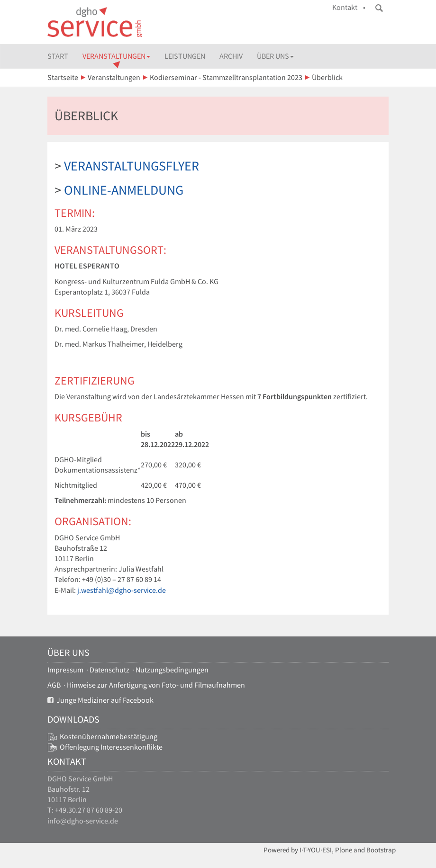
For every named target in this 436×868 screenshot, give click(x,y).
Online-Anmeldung (124, 190)
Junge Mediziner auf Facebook (100, 700)
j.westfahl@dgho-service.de (122, 590)
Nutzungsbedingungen (172, 670)
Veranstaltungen (116, 56)
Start (58, 56)
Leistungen (185, 56)
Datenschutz (109, 670)
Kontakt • (349, 7)
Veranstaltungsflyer (132, 166)
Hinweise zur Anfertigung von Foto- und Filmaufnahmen (156, 685)
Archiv (231, 56)
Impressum (65, 670)
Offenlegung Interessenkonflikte (111, 747)
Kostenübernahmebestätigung (109, 737)
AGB (54, 685)
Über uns (275, 56)
